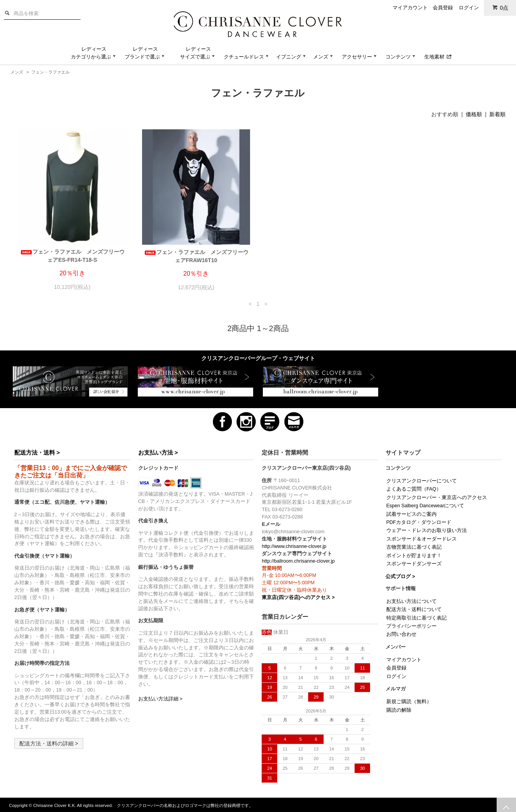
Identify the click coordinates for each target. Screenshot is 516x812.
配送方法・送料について (414, 609)
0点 (500, 8)
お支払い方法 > (158, 452)
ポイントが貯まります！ (414, 556)
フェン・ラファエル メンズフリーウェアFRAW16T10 (196, 256)
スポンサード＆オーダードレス (422, 539)
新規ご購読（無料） (409, 702)
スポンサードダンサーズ (414, 564)
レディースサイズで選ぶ (198, 53)
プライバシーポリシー (411, 626)
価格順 (474, 114)
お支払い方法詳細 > (160, 699)
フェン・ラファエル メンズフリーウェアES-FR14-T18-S (72, 256)
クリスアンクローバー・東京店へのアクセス (437, 498)
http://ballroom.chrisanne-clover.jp (298, 561)
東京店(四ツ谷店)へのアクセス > (298, 597)
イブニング (292, 57)
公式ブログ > (400, 577)
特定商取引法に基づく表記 (417, 618)
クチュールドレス (247, 57)
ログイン (469, 8)
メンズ (324, 57)
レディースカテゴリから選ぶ (94, 53)
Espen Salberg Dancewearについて (425, 506)
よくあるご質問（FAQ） (414, 489)
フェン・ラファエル (51, 72)
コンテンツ (401, 57)
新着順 (497, 114)
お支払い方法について (411, 601)
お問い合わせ (401, 634)
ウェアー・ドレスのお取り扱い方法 (427, 530)
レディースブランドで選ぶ (145, 53)
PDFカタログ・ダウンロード (419, 522)
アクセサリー (360, 57)
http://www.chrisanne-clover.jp (294, 546)
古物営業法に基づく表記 (414, 547)
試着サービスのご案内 (411, 514)
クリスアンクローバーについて (422, 481)
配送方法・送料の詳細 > (49, 743)
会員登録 (443, 8)
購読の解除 (399, 710)
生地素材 (438, 57)
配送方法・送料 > (37, 452)
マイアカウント (410, 8)
